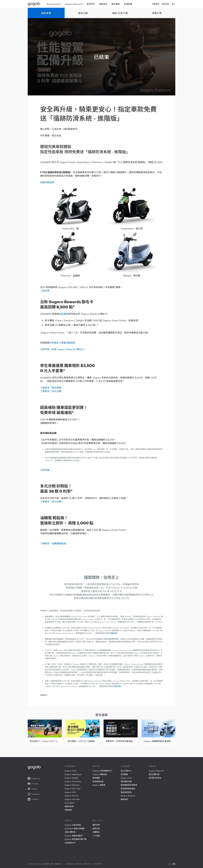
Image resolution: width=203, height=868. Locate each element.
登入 (173, 4)
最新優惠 (46, 13)
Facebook (34, 779)
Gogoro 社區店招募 (73, 825)
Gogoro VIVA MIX (72, 799)
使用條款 (78, 864)
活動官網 (113, 633)
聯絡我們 (124, 799)
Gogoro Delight (71, 778)
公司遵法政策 (97, 864)
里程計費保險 (70, 832)
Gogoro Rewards (128, 796)
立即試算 (45, 470)
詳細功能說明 (47, 182)
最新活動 (83, 13)
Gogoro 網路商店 (100, 774)
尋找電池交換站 (155, 778)
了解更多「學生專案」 (52, 387)
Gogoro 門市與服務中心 (103, 771)
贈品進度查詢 (126, 792)
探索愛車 (68, 810)
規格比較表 (69, 806)
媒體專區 (96, 832)
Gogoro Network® (156, 771)
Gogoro (35, 4)
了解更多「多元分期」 (52, 391)
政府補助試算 (98, 781)
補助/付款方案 (120, 13)
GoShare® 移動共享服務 (75, 828)
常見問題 (124, 774)
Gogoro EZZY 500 (73, 789)
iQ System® (70, 803)
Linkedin (33, 799)
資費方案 (157, 13)
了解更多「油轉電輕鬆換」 (54, 543)
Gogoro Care (126, 778)
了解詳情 (45, 290)
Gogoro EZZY (70, 792)
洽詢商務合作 (70, 843)
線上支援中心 (126, 771)
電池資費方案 (154, 774)
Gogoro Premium (72, 785)
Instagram (34, 794)
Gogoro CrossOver (73, 781)
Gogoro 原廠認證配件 (74, 836)
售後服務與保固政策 (129, 785)
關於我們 (96, 825)
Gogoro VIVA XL (72, 796)
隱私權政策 (70, 864)
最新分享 (96, 828)
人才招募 (96, 836)
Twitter (32, 789)
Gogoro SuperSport (73, 774)
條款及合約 (87, 864)
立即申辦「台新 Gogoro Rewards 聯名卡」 (63, 349)
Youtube (33, 784)
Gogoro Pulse (70, 771)
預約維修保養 (126, 781)
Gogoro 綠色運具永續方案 (75, 839)
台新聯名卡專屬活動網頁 (62, 342)
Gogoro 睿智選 (99, 785)
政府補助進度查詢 (128, 789)
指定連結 (64, 314)
